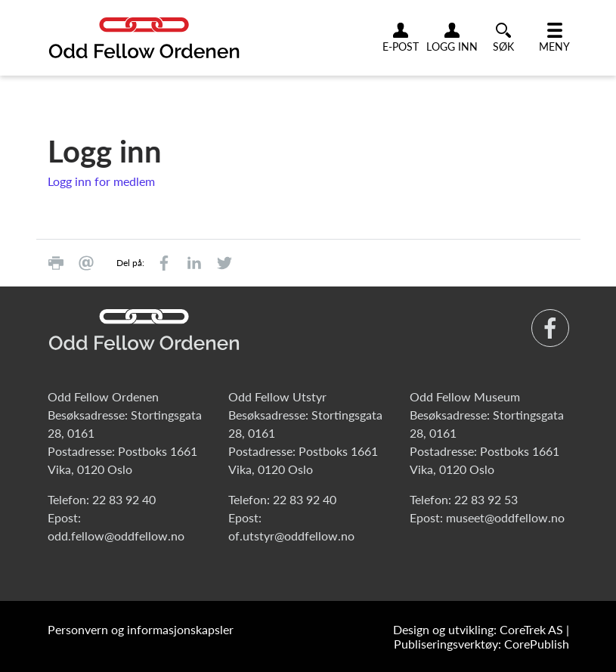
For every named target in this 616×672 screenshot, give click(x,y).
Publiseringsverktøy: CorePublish (481, 644)
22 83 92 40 (124, 499)
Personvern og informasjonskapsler (141, 629)
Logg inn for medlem (101, 181)
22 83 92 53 (486, 499)
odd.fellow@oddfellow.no (116, 536)
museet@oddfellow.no (505, 517)
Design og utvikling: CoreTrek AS (478, 629)
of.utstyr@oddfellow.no (291, 536)
